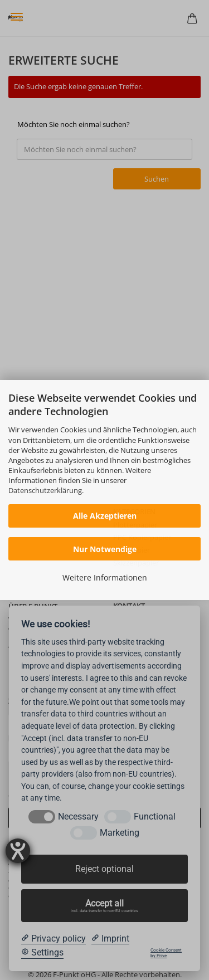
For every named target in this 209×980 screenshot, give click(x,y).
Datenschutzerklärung (45, 490)
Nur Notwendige (105, 549)
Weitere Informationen (105, 577)
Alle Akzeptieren (105, 516)
